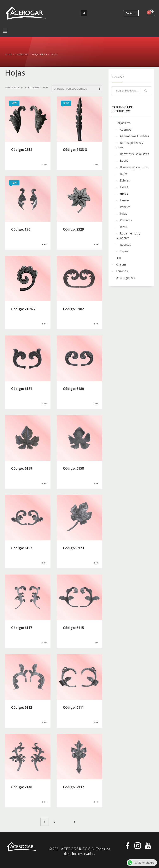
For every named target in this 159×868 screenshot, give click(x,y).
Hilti (118, 258)
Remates (126, 220)
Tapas (124, 251)
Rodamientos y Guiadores (128, 236)
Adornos (126, 129)
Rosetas (125, 245)
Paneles (125, 207)
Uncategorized (125, 278)
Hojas (124, 194)
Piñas (123, 213)
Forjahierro (123, 123)
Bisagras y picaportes (134, 167)
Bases (124, 160)
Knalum (121, 264)
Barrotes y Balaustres (134, 154)
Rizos (123, 227)
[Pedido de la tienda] (77, 89)
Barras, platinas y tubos (129, 145)
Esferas (125, 180)
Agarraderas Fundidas (134, 136)
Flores (124, 187)
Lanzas (125, 200)
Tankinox (122, 271)
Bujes (124, 174)
